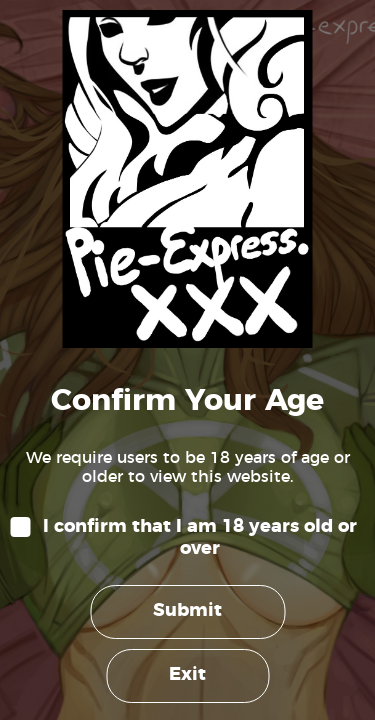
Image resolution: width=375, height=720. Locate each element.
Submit (187, 611)
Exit (187, 675)
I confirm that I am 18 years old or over (200, 538)
